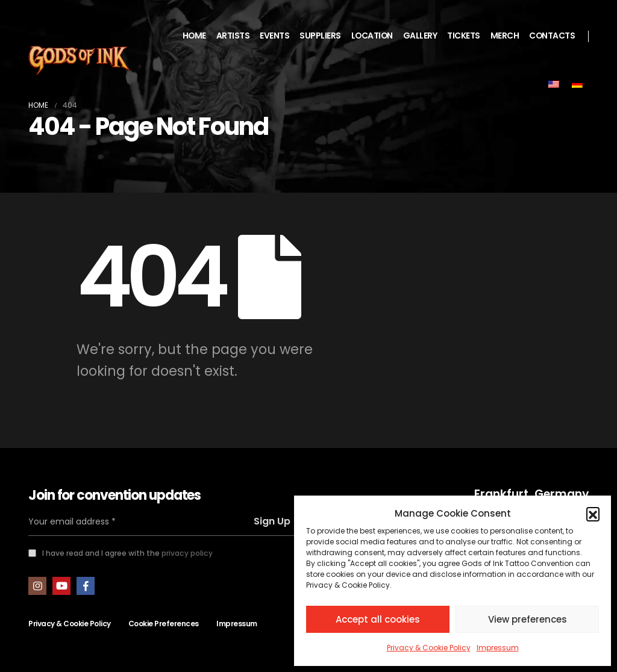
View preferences (528, 619)
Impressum (498, 648)
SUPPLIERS (320, 36)
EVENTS (274, 36)
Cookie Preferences (164, 624)
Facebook (86, 586)
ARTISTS (233, 36)
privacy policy (187, 553)
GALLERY (420, 36)
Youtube (61, 586)
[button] (593, 514)
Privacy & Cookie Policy (429, 648)
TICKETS (464, 36)
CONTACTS (552, 36)
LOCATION (372, 36)
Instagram (37, 586)
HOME (194, 36)
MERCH (505, 36)
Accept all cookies (378, 619)
